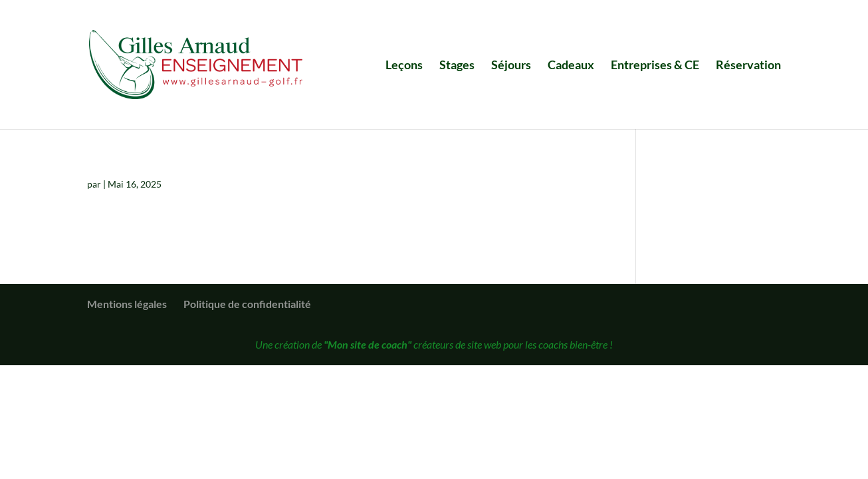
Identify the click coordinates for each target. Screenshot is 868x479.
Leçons (404, 66)
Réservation (748, 66)
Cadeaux (571, 66)
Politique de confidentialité (247, 304)
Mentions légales (127, 304)
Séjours (511, 66)
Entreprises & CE (655, 66)
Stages (457, 66)
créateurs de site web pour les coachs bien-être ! (468, 344)
